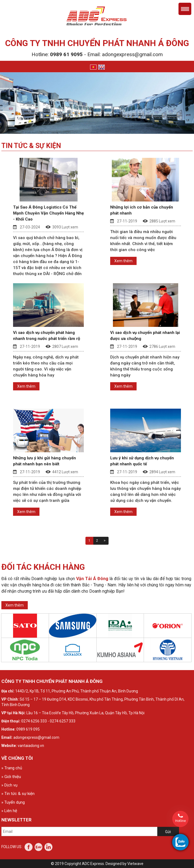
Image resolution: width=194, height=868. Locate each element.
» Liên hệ (9, 811)
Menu (185, 9)
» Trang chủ (12, 768)
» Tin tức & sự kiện (18, 794)
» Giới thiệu (11, 777)
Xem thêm (123, 261)
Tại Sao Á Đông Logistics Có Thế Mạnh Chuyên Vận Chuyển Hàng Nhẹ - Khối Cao (48, 213)
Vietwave (135, 864)
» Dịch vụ (9, 785)
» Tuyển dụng (13, 802)
